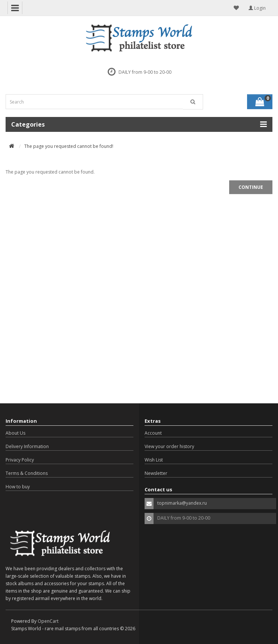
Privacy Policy (20, 460)
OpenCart (48, 621)
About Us (15, 433)
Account (153, 433)
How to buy (18, 487)
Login (257, 8)
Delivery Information (27, 446)
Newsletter (156, 473)
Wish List (154, 460)
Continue (251, 187)
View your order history (169, 446)
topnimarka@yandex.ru (182, 503)
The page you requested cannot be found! (69, 146)
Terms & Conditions (27, 473)
